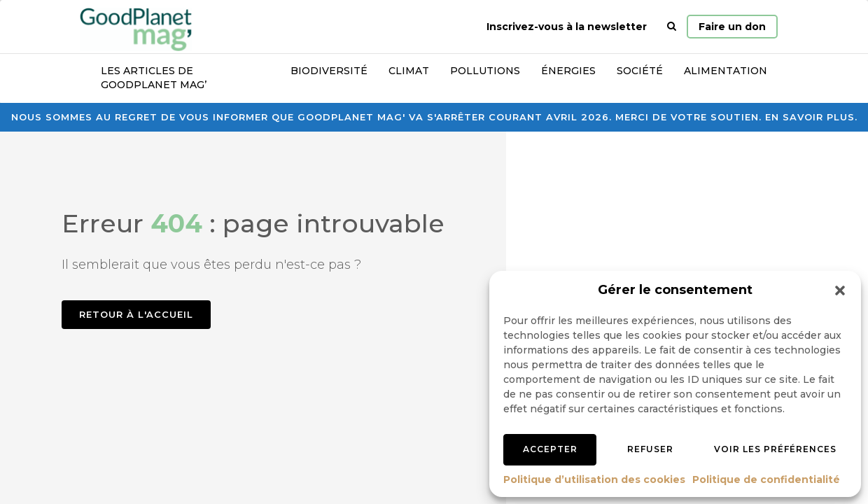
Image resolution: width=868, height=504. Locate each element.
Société (640, 71)
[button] (840, 290)
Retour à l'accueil (136, 314)
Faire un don (732, 27)
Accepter (550, 449)
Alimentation (726, 71)
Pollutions (485, 71)
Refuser (650, 449)
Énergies (568, 71)
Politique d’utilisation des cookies (594, 479)
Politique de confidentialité (766, 479)
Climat (409, 71)
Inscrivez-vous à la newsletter (567, 27)
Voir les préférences (775, 449)
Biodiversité (329, 71)
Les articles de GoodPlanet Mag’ (154, 78)
